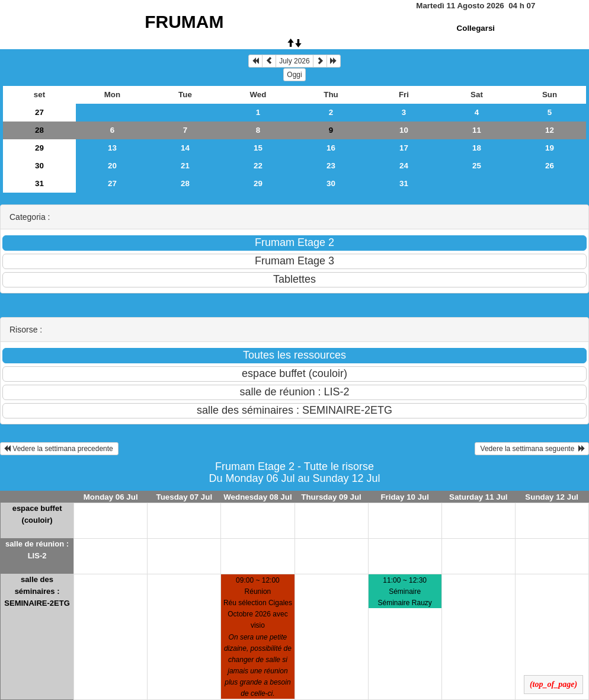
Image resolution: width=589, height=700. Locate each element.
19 (550, 148)
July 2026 (294, 61)
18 (477, 148)
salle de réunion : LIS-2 (37, 550)
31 (39, 183)
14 (185, 148)
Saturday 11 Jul (478, 497)
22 (258, 166)
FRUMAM (184, 22)
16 (331, 148)
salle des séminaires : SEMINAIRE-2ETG (37, 591)
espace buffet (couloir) (37, 514)
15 (258, 148)
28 (39, 130)
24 (404, 166)
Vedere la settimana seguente (532, 449)
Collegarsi (476, 28)
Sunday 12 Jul (552, 497)
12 (550, 130)
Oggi (294, 75)
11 (477, 130)
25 (477, 166)
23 (331, 166)
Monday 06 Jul (111, 497)
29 (39, 148)
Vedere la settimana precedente (59, 449)
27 (39, 112)
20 (112, 166)
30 (39, 166)
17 (404, 148)
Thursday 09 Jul (331, 497)
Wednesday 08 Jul (257, 497)
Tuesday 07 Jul (185, 497)
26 (550, 166)
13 (112, 148)
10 (404, 130)
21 (185, 166)
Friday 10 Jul (405, 497)
